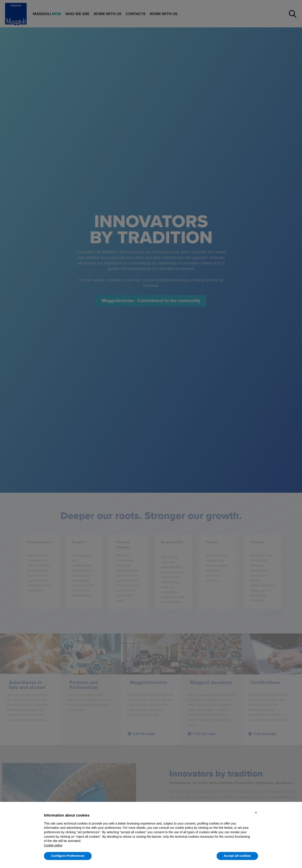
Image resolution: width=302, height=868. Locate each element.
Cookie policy (53, 845)
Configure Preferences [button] (68, 856)
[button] (256, 813)
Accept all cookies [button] (237, 856)
